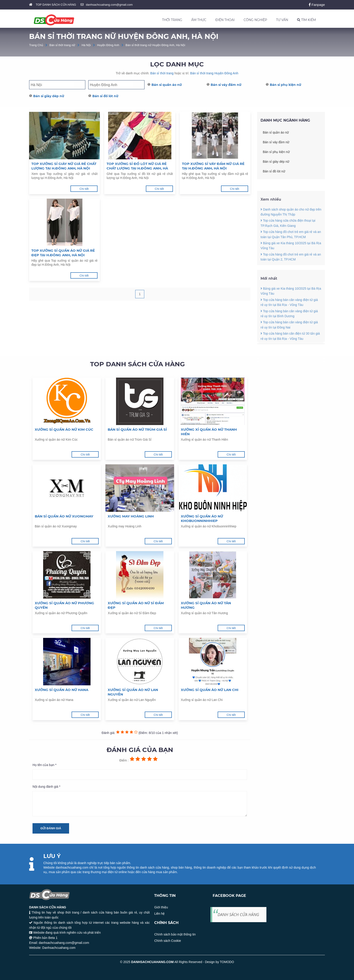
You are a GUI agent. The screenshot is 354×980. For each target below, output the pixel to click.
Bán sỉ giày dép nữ (49, 96)
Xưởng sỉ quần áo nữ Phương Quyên (64, 605)
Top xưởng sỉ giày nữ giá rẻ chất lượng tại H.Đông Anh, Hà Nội (64, 166)
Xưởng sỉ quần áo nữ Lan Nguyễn (133, 692)
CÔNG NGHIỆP (255, 20)
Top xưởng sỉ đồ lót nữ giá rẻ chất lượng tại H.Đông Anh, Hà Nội (137, 166)
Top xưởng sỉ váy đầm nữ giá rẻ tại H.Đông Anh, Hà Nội (213, 166)
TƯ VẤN (282, 20)
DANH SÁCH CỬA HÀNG (238, 914)
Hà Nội (86, 45)
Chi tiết (84, 189)
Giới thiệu (161, 907)
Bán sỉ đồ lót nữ (105, 96)
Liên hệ (159, 914)
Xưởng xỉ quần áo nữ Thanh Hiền (209, 432)
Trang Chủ (36, 45)
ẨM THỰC (199, 20)
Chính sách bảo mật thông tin (175, 934)
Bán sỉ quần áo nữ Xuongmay (64, 516)
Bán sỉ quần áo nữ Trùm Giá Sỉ (137, 429)
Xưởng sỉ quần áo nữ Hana (62, 690)
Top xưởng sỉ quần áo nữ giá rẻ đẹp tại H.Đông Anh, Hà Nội (63, 253)
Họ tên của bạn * (44, 765)
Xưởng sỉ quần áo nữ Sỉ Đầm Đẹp (136, 605)
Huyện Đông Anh (108, 45)
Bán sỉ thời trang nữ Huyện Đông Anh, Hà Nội (155, 45)
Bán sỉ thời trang (162, 73)
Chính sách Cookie (168, 941)
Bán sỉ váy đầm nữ (226, 85)
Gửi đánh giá (51, 828)
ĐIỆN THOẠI (225, 20)
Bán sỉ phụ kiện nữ (285, 85)
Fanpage (317, 5)
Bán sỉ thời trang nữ (62, 45)
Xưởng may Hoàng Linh (131, 516)
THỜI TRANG (172, 20)
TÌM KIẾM (306, 20)
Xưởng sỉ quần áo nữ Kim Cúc (64, 429)
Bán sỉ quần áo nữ (167, 85)
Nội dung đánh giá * (46, 787)
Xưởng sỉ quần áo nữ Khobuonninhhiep (202, 518)
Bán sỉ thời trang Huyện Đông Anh (214, 73)
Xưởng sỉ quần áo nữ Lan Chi (210, 690)
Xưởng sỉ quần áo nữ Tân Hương (206, 605)
